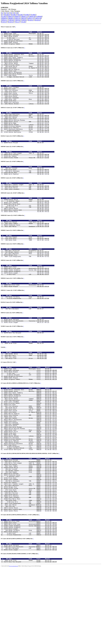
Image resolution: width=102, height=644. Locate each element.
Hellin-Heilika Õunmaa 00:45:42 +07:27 (29, 135)
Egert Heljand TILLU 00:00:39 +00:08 (33, 414)
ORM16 (17, 16)
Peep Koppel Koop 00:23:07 (26, 267)
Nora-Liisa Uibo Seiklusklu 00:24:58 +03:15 (29, 302)
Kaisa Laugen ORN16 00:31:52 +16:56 (33, 601)
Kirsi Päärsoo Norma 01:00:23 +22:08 (29, 144)
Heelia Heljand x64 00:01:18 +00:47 (29, 41)
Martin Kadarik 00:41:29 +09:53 (29, 76)
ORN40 (11, 20)
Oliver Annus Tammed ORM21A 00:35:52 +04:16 (33, 447)
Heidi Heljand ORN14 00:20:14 (30, 620)
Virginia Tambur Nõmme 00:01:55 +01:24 (29, 47)
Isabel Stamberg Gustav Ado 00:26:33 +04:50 (29, 304)
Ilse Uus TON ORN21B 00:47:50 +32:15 (33, 575)
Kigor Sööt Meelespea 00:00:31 (26, 34)
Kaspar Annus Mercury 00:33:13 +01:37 (29, 60)
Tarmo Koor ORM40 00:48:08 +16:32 (33, 489)
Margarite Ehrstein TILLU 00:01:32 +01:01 (33, 422)
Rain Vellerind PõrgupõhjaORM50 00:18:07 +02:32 (33, 522)
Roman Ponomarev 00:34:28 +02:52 (29, 64)
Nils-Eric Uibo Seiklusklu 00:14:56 (26, 320)
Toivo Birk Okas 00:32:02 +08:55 (29, 268)
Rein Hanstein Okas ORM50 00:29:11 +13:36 (33, 550)
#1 (2, 13)
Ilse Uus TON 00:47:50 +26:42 (29, 233)
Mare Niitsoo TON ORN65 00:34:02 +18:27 (33, 559)
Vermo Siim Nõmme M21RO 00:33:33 (30, 636)
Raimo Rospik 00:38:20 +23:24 (29, 322)
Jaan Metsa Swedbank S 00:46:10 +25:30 (29, 255)
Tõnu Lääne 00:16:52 (26, 400)
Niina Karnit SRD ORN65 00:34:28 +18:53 (33, 561)
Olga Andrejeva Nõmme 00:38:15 (26, 128)
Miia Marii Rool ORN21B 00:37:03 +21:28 (33, 566)
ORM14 (10, 16)
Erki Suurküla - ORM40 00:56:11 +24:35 (33, 494)
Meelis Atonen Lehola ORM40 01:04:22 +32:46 (33, 499)
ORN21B (38, 18)
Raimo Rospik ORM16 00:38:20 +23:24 (33, 605)
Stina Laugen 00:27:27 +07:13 (29, 362)
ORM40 (39, 16)
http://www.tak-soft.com (14, 643)
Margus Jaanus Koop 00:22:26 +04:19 (29, 283)
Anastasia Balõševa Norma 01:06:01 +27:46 (29, 146)
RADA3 (4, 22)
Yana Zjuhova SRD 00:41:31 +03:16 (29, 129)
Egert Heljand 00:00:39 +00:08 (29, 36)
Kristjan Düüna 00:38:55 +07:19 (29, 71)
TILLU (17, 22)
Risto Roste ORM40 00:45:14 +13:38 (33, 480)
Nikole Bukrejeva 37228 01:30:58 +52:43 (29, 149)
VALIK (23, 22)
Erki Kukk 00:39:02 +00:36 (29, 98)
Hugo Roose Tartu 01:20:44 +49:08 (29, 83)
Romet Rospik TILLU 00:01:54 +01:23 (33, 423)
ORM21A (24, 16)
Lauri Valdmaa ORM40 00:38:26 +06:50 (33, 451)
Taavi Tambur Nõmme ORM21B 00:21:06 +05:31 (33, 527)
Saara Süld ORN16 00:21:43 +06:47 (33, 594)
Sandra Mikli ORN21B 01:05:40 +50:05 (33, 581)
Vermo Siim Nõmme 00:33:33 (26, 385)
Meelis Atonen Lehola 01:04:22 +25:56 (29, 116)
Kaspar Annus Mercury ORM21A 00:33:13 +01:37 (33, 438)
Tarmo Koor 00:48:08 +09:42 (29, 113)
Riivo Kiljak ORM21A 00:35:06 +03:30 (33, 446)
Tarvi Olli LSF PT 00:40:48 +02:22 (29, 102)
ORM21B (32, 16)
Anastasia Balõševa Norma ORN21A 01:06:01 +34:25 (33, 501)
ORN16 (24, 18)
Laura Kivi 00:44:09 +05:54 (29, 133)
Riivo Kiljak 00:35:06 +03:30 (29, 67)
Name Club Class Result (35, 411)
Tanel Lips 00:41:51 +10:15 (29, 78)
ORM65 (11, 18)
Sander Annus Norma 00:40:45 (26, 396)
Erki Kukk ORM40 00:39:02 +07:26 (33, 455)
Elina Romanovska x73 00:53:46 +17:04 (29, 335)
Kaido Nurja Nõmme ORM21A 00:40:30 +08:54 (33, 458)
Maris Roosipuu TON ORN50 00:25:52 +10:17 (33, 545)
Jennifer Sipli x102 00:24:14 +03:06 (29, 226)
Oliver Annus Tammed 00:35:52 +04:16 (29, 69)
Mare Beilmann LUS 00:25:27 (26, 347)
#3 (8, 13)
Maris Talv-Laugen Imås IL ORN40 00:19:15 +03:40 (33, 523)
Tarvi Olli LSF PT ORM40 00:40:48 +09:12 (33, 460)
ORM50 (4, 18)
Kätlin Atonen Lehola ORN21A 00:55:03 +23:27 (33, 492)
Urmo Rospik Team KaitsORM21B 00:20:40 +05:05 (33, 525)
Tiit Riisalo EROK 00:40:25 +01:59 (29, 100)
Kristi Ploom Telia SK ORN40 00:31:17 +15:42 (33, 554)
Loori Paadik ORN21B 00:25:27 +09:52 (33, 543)
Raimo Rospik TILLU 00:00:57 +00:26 (33, 416)
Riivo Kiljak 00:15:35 (26, 161)
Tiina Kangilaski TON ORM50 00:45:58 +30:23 (33, 572)
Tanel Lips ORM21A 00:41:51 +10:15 (33, 469)
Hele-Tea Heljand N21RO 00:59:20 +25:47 (33, 638)
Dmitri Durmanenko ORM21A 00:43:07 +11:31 (33, 472)
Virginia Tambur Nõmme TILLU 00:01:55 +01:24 (33, 425)
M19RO (14, 15)
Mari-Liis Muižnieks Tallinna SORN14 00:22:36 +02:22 (33, 621)
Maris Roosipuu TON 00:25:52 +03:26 (29, 192)
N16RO (27, 15)
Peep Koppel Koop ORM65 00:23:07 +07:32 (33, 534)
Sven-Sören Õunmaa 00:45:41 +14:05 (29, 82)
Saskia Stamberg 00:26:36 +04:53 (29, 305)
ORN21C (4, 20)
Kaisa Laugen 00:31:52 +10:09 (29, 307)
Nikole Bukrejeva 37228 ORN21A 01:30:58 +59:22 (33, 508)
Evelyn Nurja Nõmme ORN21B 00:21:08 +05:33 (33, 529)
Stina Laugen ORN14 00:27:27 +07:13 (33, 625)
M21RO (20, 15)
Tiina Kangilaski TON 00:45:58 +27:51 (29, 289)
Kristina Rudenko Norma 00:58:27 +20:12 (29, 142)
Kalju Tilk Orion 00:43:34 (26, 401)
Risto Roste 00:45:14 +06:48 (29, 107)
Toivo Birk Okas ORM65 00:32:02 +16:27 (33, 556)
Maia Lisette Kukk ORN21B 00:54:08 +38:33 (33, 579)
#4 (11, 13)
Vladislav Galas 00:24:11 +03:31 (29, 253)
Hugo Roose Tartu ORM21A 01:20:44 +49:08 (33, 503)
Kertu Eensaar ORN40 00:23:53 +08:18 (33, 536)
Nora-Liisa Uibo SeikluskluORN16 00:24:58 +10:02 (33, 596)
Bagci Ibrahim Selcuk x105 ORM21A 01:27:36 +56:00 (33, 507)
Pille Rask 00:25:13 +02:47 (29, 190)
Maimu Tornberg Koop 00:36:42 (26, 334)
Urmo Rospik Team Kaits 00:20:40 (26, 250)
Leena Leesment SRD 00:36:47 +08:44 (29, 213)
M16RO (7, 15)
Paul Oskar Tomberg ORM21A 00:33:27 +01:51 (33, 440)
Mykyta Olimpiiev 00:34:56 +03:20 (29, 65)
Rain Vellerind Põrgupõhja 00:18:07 (26, 282)
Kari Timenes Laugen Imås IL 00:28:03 (26, 207)
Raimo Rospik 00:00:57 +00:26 (29, 38)
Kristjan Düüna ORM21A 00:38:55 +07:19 (33, 453)
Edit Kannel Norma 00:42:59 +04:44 (29, 131)
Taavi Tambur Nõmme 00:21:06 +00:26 (29, 252)
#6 (17, 13)
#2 (5, 13)
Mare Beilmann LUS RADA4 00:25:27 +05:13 (33, 623)
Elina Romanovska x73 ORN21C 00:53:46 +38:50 (33, 608)
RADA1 (31, 20)
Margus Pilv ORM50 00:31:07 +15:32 (33, 552)
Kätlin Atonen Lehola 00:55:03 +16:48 (29, 140)
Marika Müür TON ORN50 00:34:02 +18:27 (33, 557)
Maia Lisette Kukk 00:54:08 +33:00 (29, 237)
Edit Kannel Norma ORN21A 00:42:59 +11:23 (33, 471)
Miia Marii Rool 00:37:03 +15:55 (29, 229)
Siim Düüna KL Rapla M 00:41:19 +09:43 (29, 74)
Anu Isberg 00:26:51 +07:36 (29, 176)
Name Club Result (31, 32)
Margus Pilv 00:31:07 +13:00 (29, 287)
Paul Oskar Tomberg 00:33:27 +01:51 (29, 62)
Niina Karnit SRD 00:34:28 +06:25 (29, 211)
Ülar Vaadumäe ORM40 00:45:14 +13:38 (33, 478)
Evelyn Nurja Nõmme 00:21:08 (26, 224)
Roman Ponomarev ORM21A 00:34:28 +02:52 (33, 442)
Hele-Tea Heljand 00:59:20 (26, 373)
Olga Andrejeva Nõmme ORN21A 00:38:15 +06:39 (33, 449)
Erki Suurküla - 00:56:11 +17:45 (29, 114)
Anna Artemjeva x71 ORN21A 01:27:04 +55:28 (33, 505)
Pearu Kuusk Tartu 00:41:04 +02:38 (29, 104)
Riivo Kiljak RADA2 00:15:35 (30, 520)
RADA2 (38, 20)
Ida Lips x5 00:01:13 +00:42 (29, 40)
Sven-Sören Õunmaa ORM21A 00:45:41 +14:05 (33, 481)
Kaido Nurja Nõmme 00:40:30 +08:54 (29, 73)
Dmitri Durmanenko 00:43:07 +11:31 (29, 80)
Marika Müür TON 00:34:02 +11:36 (29, 194)
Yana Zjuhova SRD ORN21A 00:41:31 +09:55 (33, 467)
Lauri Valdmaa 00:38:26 (26, 97)
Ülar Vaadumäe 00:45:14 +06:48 (29, 109)
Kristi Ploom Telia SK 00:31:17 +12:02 (29, 177)
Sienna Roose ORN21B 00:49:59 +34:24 (33, 577)
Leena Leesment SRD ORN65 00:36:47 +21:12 (33, 565)
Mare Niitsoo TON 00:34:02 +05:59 (29, 209)
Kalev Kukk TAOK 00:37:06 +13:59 (29, 270)
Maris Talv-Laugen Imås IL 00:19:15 (26, 172)
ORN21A (31, 18)
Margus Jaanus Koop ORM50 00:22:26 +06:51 (33, 532)
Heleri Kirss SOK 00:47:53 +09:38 (29, 137)
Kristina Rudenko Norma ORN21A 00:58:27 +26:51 (33, 496)
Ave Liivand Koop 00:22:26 (26, 189)
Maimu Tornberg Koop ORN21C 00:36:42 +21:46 (33, 603)
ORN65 (24, 20)
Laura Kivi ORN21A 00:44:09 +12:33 (33, 474)
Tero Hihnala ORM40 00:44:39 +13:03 (33, 476)
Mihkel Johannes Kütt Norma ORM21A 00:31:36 (30, 437)
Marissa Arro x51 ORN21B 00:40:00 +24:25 (33, 570)
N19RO (33, 15)
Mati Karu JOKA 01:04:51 (26, 398)
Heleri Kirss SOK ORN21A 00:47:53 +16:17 (33, 487)
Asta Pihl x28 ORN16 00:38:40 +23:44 (33, 606)
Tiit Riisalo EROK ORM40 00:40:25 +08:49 (33, 456)
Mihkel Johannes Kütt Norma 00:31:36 (26, 58)
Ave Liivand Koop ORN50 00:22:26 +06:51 (33, 531)
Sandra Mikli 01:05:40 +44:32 (29, 238)
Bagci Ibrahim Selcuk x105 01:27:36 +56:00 (29, 85)
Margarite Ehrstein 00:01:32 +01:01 (29, 43)
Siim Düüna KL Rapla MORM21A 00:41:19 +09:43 (33, 464)
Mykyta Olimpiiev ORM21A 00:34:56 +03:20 (33, 444)
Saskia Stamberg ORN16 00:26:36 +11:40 (33, 599)
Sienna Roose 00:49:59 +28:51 (29, 235)
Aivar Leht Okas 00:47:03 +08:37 (29, 111)
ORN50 (18, 20)
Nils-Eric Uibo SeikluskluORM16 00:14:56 (30, 592)
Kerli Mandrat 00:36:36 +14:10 (29, 196)
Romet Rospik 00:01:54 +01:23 (29, 45)
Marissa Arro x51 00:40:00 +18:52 (29, 231)
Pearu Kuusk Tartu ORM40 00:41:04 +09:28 (33, 462)
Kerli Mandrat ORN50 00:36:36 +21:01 (33, 563)
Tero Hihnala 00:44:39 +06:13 (29, 105)
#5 (14, 13)
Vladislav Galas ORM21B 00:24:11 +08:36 (33, 538)
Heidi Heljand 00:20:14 (26, 358)
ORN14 (17, 18)
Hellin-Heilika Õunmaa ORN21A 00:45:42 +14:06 (33, 483)
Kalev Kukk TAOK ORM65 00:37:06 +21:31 (33, 568)
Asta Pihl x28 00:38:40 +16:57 (29, 309)
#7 (2, 15)
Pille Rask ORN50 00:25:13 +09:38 (33, 541)
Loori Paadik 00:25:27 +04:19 (29, 228)
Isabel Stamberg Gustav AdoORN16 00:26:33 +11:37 (33, 597)
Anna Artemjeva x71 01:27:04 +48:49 (29, 147)
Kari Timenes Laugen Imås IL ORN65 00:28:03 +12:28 (33, 548)
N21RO (4, 16)
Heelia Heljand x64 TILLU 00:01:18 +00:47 (33, 420)
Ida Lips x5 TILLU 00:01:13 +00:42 (33, 418)
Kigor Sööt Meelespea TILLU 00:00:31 (30, 413)
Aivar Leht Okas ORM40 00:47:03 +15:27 (33, 485)
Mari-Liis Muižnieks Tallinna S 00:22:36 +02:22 (29, 360)
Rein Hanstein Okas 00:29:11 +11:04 (29, 285)
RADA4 (11, 22)
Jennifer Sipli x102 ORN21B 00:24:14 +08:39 (33, 540)
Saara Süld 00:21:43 (26, 300)
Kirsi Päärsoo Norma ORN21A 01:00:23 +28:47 (33, 498)
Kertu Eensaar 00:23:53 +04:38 (29, 174)
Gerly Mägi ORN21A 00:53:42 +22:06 (33, 490)
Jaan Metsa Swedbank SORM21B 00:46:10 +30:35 (33, 574)
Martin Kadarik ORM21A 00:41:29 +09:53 (33, 465)
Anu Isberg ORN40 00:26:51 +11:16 (33, 547)
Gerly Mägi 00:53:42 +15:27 (29, 138)
